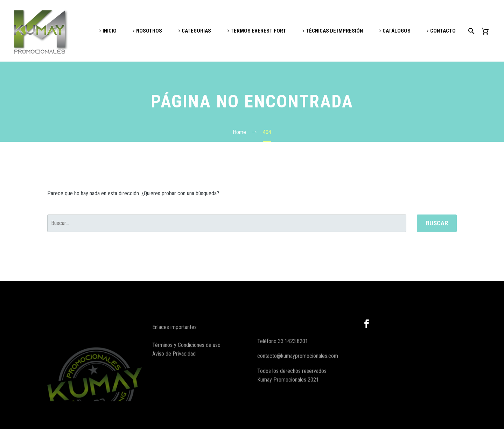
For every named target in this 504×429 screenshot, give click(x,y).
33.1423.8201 (293, 355)
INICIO (110, 31)
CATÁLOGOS (397, 31)
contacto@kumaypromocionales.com (298, 370)
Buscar (437, 223)
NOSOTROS (149, 31)
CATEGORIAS (196, 31)
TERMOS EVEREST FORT (258, 31)
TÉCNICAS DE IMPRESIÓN (334, 31)
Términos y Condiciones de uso (186, 350)
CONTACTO (443, 31)
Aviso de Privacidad (174, 359)
